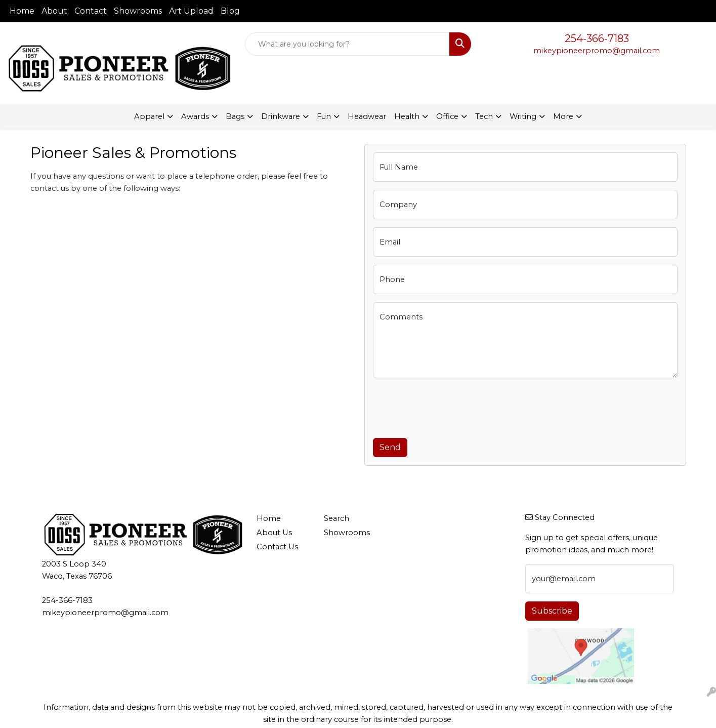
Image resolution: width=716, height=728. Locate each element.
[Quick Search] (348, 44)
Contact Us (277, 547)
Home (22, 11)
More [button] (563, 116)
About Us (274, 533)
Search (336, 518)
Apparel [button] (149, 116)
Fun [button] (324, 116)
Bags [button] (235, 116)
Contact (91, 11)
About (54, 11)
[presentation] (450, 406)
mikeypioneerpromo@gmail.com (597, 51)
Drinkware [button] (281, 116)
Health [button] (407, 116)
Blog (230, 11)
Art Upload (191, 11)
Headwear (367, 116)
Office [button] (447, 116)
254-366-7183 (597, 38)
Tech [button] (484, 116)
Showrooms (138, 11)
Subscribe (552, 611)
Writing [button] (523, 116)
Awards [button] (195, 116)
